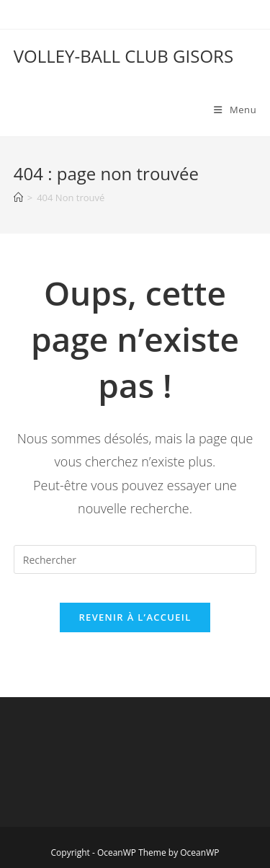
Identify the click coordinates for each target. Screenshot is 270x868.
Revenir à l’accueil (135, 617)
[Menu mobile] (235, 110)
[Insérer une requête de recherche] (135, 559)
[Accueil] (18, 198)
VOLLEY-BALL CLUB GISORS (123, 56)
